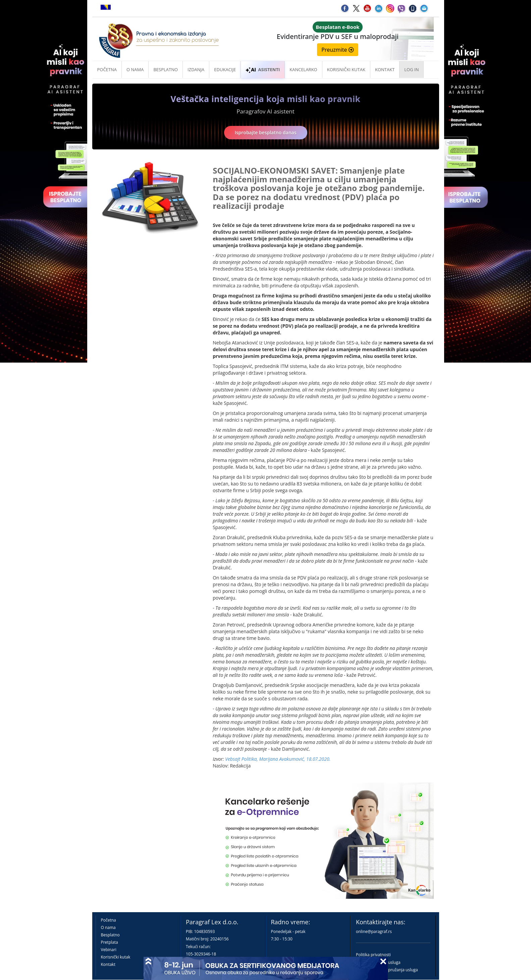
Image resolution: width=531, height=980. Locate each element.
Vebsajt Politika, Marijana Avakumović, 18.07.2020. (278, 759)
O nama (135, 69)
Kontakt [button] (385, 69)
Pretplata (110, 942)
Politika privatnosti (373, 955)
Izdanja (196, 69)
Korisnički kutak (116, 957)
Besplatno (166, 69)
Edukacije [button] (225, 69)
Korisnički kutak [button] (346, 69)
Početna (107, 69)
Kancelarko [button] (303, 69)
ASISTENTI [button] (263, 69)
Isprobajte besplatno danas (266, 132)
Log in (411, 69)
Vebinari (109, 950)
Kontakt (108, 964)
